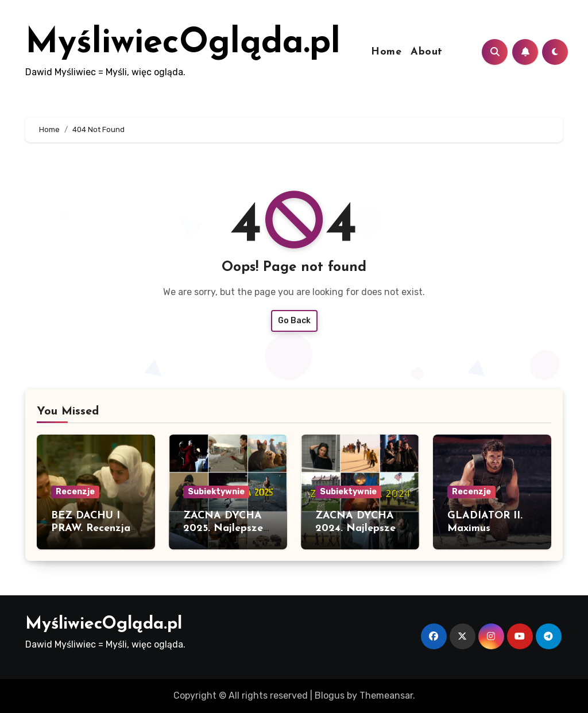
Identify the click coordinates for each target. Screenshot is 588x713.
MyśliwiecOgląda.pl (183, 44)
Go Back (294, 321)
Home (386, 52)
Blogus (330, 695)
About (427, 52)
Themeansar (386, 695)
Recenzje (75, 492)
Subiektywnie (216, 492)
